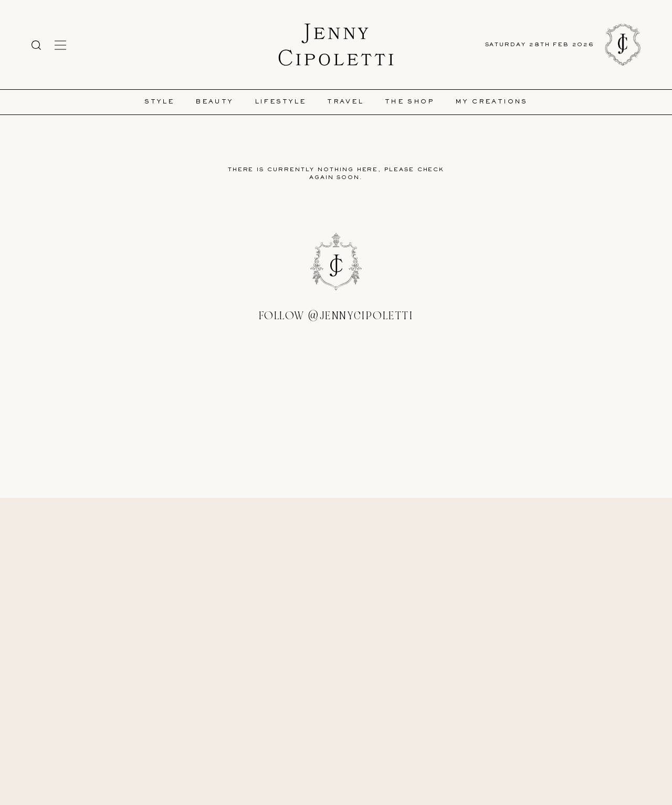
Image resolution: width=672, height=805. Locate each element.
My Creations (491, 102)
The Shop (409, 102)
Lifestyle (281, 102)
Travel (345, 102)
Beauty (214, 102)
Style (159, 102)
